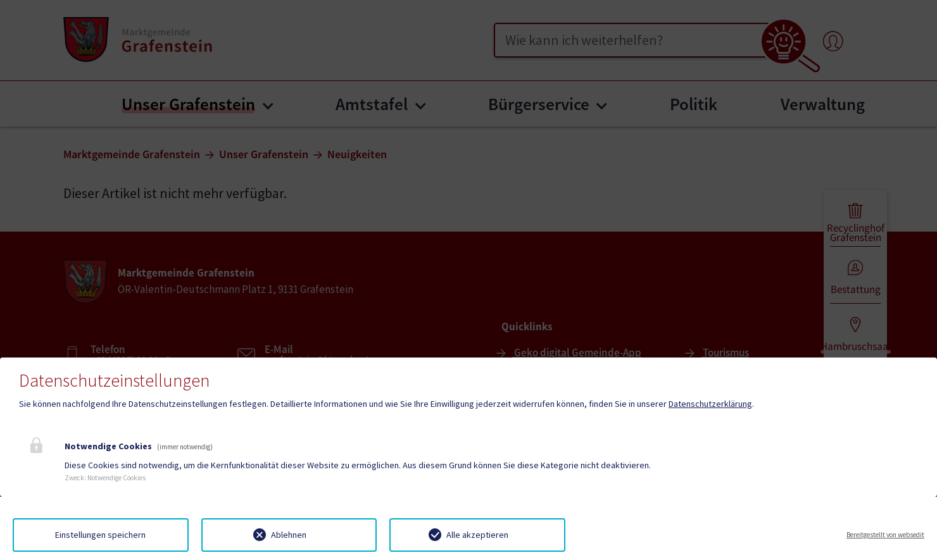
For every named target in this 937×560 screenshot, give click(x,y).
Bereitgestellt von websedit (885, 535)
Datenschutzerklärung (710, 404)
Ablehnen (289, 535)
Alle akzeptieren (477, 535)
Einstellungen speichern (100, 535)
